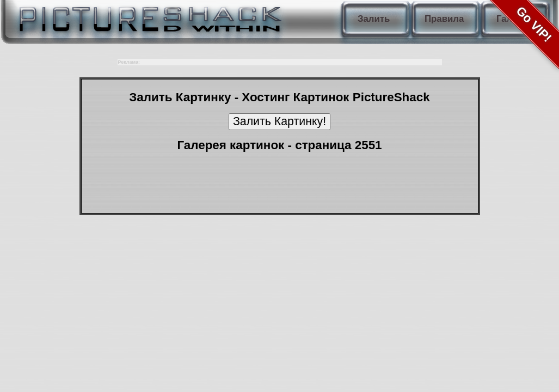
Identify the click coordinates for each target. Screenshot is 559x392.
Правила (444, 19)
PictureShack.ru (148, 16)
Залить (374, 19)
